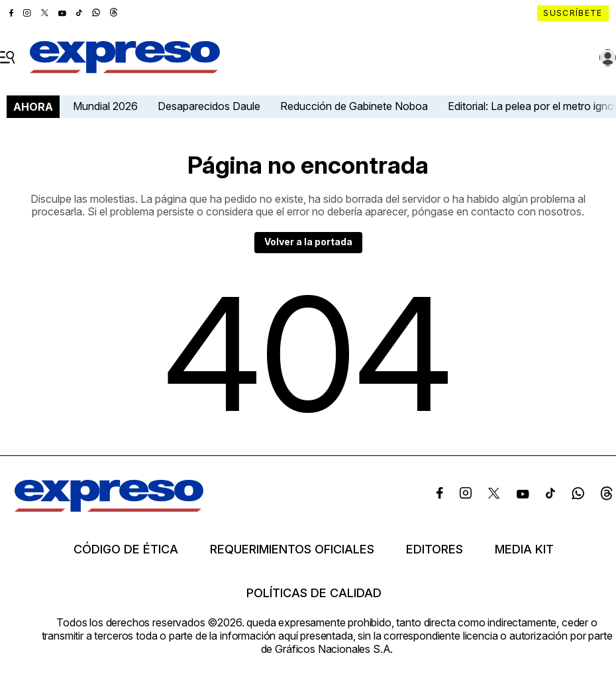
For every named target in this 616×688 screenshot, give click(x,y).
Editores (435, 549)
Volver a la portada (308, 242)
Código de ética (126, 549)
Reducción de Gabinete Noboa (354, 106)
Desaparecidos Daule (209, 106)
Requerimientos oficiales (292, 549)
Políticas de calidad (314, 593)
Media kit (524, 549)
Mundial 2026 (105, 106)
